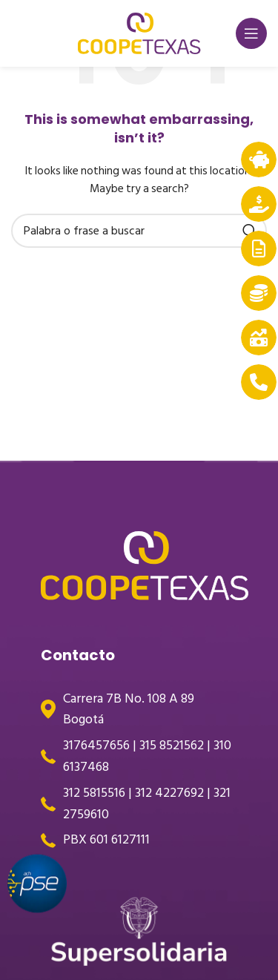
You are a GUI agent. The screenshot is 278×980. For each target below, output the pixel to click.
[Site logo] (139, 33)
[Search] (139, 231)
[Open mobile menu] (251, 33)
